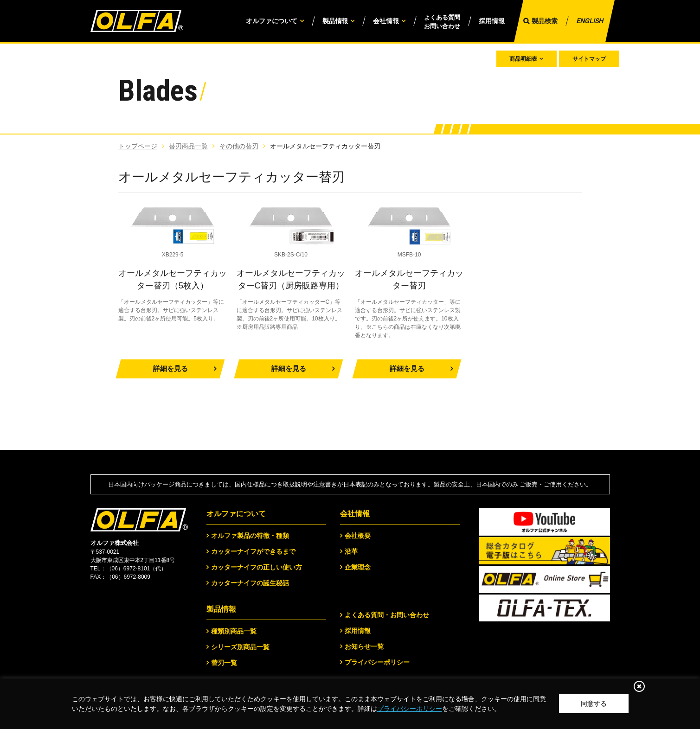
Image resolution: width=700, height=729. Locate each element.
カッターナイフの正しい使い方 (257, 567)
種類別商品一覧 (234, 631)
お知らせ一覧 (364, 646)
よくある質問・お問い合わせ (387, 615)
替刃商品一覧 (188, 146)
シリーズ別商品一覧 (240, 647)
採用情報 (492, 21)
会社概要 (358, 536)
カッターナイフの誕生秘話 (250, 583)
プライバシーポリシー (410, 709)
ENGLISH (590, 21)
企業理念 (358, 567)
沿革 (351, 551)
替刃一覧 (224, 663)
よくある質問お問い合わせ (442, 22)
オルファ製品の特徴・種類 (250, 536)
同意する (594, 703)
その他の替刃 (239, 146)
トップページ (138, 146)
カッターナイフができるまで (253, 551)
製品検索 (545, 21)
